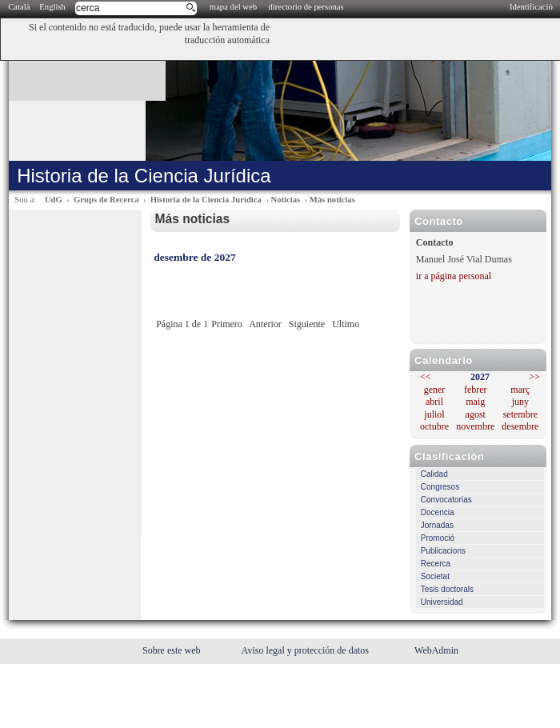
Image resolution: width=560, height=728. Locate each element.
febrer (476, 390)
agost (476, 414)
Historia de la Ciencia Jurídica (206, 200)
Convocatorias (446, 500)
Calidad (434, 474)
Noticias (285, 200)
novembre (475, 426)
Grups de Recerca (106, 200)
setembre (520, 414)
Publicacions (443, 551)
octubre (434, 426)
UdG (54, 200)
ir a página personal (454, 276)
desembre (520, 426)
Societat (435, 576)
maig (475, 402)
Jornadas (437, 525)
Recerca (436, 564)
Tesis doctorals (447, 589)
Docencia (438, 512)
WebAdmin (436, 650)
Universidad (442, 602)
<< (426, 377)
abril (434, 402)
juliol (434, 414)
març (520, 390)
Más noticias (332, 200)
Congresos (440, 487)
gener (435, 390)
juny (520, 402)
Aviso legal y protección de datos (306, 650)
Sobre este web (173, 650)
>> (534, 377)
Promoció (438, 538)
